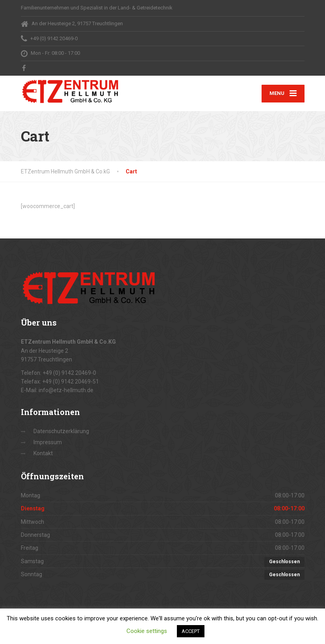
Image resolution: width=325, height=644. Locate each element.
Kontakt (43, 453)
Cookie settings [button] (147, 631)
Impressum (48, 442)
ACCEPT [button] (191, 631)
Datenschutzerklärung (61, 431)
